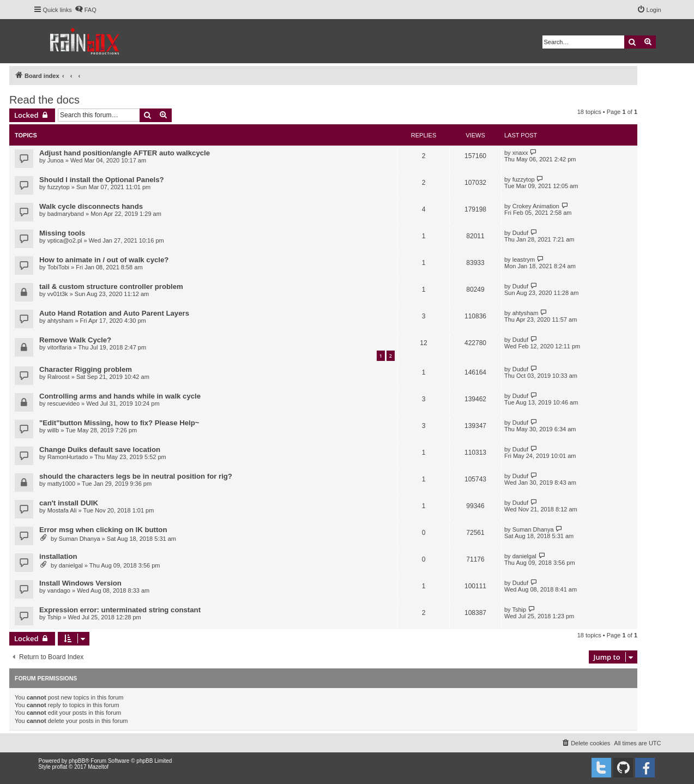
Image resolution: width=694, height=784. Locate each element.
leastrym (524, 260)
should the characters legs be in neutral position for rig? (136, 476)
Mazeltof (98, 767)
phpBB (77, 761)
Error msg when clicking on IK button (103, 530)
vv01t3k (58, 294)
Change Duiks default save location (100, 450)
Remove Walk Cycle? (75, 340)
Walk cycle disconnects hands (91, 206)
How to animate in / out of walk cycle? (104, 260)
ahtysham (61, 321)
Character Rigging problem (86, 369)
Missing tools (62, 233)
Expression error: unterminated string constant (120, 610)
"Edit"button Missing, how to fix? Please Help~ (119, 423)
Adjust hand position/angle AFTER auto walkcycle (125, 153)
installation (58, 556)
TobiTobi (58, 267)
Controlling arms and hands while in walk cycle (120, 396)
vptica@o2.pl (65, 240)
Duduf (520, 233)
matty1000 (61, 484)
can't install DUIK (69, 503)
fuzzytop (59, 187)
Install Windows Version (80, 583)
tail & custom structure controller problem (111, 287)
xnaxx (520, 153)
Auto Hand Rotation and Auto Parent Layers (114, 313)
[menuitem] (86, 10)
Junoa (56, 160)
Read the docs (44, 100)
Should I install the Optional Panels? (102, 180)
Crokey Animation (536, 206)
